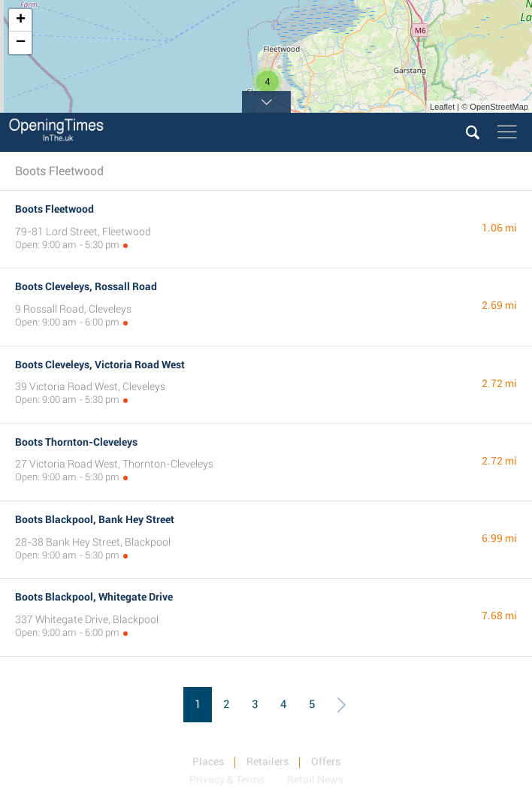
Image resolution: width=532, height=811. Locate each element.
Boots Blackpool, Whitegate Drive (94, 597)
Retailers (268, 761)
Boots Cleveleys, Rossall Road (86, 286)
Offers (326, 761)
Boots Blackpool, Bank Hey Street (95, 519)
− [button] (21, 43)
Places (208, 761)
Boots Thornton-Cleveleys (76, 442)
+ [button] (21, 20)
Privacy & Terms (227, 779)
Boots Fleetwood (54, 209)
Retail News (315, 779)
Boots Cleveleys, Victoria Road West (100, 365)
